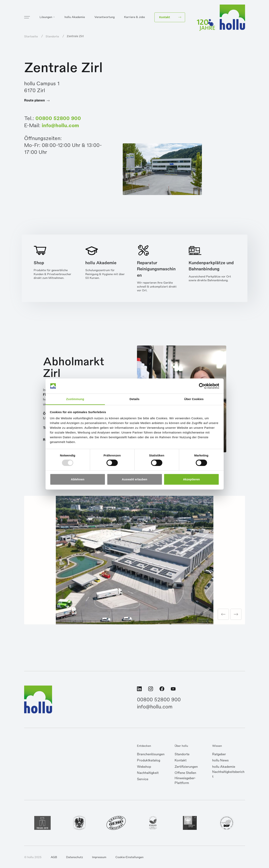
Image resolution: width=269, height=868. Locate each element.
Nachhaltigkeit (148, 773)
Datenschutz (75, 857)
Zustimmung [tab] (75, 399)
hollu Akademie (75, 17)
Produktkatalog (149, 760)
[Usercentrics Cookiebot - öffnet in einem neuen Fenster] (202, 386)
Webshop (144, 767)
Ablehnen (78, 479)
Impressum (99, 857)
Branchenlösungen (151, 754)
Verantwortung (105, 17)
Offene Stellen (185, 773)
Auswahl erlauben (134, 479)
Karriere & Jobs (134, 17)
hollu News (220, 760)
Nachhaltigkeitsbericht (228, 774)
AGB (54, 857)
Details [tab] (135, 399)
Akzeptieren (191, 479)
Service (143, 779)
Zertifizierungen (186, 767)
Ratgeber (219, 754)
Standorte (182, 754)
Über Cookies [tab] (194, 399)
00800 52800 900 (58, 118)
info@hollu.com (60, 125)
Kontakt (181, 760)
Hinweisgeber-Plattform (185, 781)
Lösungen (46, 17)
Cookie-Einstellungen (129, 857)
